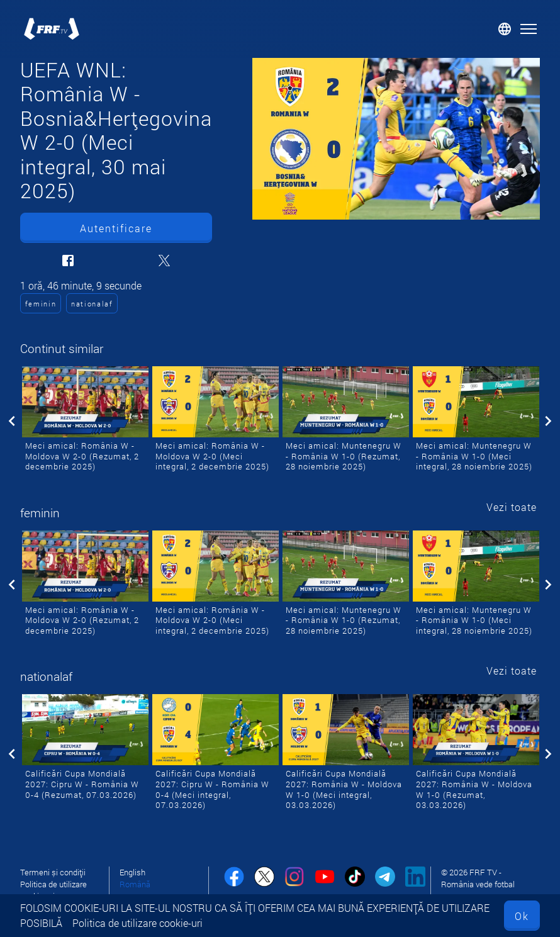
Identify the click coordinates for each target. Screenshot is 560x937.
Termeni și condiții (53, 872)
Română (135, 884)
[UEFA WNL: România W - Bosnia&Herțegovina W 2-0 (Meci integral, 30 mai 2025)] (396, 139)
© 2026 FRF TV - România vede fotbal (478, 878)
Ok (522, 916)
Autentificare (116, 228)
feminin (41, 304)
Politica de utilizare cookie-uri (137, 923)
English (132, 872)
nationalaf (92, 304)
